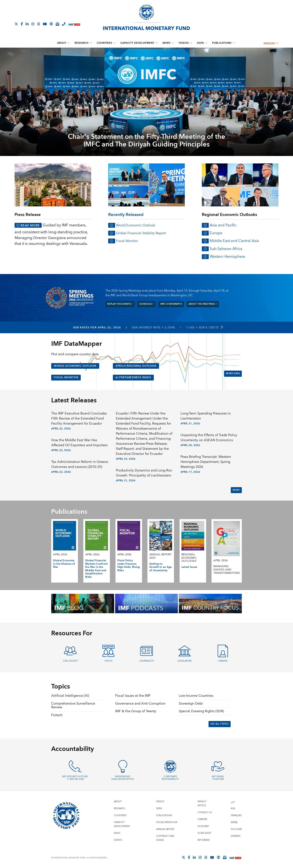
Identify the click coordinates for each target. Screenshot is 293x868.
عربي (233, 802)
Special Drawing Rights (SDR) (201, 711)
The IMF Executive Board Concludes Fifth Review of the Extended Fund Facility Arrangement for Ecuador (79, 418)
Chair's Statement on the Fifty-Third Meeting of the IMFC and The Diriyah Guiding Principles (146, 141)
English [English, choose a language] (271, 44)
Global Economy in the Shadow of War (64, 564)
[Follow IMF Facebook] (22, 24)
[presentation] (146, 107)
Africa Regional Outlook (136, 366)
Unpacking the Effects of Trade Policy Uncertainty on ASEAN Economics (209, 438)
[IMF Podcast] (51, 24)
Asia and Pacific (223, 225)
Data (200, 43)
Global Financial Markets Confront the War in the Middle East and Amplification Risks (97, 569)
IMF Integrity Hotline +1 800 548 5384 (75, 778)
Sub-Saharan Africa (226, 249)
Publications (222, 43)
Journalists (147, 661)
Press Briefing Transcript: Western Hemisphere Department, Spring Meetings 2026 (206, 462)
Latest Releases (74, 400)
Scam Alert (204, 833)
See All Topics (219, 724)
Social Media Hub (167, 822)
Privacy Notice (202, 804)
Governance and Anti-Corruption (140, 704)
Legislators (185, 661)
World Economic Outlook (136, 225)
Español (236, 836)
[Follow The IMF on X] (16, 24)
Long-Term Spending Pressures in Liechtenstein (206, 416)
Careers (223, 661)
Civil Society (70, 661)
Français (236, 815)
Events (118, 840)
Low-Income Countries (196, 696)
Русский (236, 829)
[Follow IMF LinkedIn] (27, 24)
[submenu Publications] (234, 43)
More (236, 490)
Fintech (57, 715)
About (62, 43)
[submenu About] (69, 43)
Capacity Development (137, 43)
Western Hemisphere (227, 257)
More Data (233, 373)
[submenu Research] (91, 43)
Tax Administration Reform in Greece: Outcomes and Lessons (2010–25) (80, 464)
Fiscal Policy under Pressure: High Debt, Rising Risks (129, 565)
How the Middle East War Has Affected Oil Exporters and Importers (79, 443)
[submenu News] (173, 43)
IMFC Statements (171, 304)
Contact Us (205, 812)
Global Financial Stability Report (141, 233)
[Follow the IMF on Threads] (39, 24)
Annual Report (165, 829)
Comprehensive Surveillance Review (73, 705)
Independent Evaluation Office (123, 778)
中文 (233, 809)
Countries (104, 43)
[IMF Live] (74, 24)
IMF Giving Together (218, 778)
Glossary (203, 826)
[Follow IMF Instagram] (33, 24)
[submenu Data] (206, 43)
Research (82, 43)
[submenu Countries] (114, 43)
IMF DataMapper (77, 344)
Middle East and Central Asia (234, 241)
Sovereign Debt (191, 704)
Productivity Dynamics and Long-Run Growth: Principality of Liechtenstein (144, 473)
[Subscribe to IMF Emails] (57, 24)
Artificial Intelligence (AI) (70, 696)
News (166, 43)
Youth (108, 661)
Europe (216, 233)
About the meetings (203, 304)
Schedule (147, 304)
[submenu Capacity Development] (157, 43)
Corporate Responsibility (170, 778)
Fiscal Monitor (127, 241)
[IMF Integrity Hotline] (64, 24)
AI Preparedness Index (133, 377)
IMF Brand (204, 840)
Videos (184, 43)
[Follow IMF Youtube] (45, 24)
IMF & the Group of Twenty (136, 711)
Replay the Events (120, 304)
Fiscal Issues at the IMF (133, 696)
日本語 (234, 822)
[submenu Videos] (191, 43)
